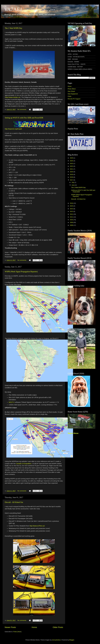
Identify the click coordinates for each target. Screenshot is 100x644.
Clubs (70, 96)
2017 (72, 180)
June (73, 185)
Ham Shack (71, 91)
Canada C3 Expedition (24, 464)
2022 (72, 166)
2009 (72, 222)
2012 (72, 214)
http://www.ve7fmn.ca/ (37, 526)
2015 (72, 206)
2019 (72, 174)
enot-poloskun (56, 640)
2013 (72, 211)
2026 (72, 158)
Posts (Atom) (17, 632)
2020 (72, 172)
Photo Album (72, 89)
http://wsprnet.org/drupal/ (13, 129)
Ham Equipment (73, 94)
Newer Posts (10, 627)
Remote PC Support (74, 99)
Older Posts (58, 627)
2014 (72, 209)
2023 (72, 163)
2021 (72, 169)
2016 (72, 203)
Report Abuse (73, 433)
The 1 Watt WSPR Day (13, 28)
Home (34, 627)
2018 (72, 177)
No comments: (22, 109)
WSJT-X (11, 402)
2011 (72, 217)
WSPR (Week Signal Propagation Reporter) (21, 272)
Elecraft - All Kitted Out (14, 502)
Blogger (72, 640)
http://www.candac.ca (13, 97)
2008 (72, 225)
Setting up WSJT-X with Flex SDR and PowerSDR (24, 118)
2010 (72, 220)
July (73, 182)
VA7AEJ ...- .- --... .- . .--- (30, 9)
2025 (72, 161)
